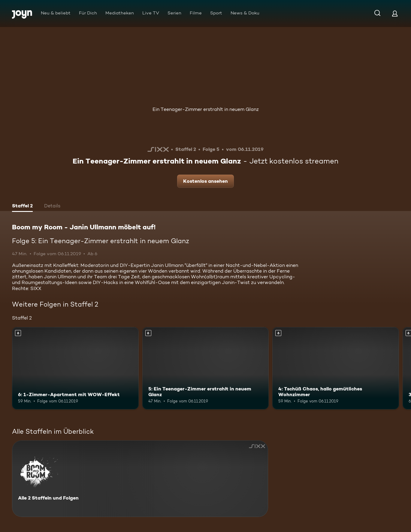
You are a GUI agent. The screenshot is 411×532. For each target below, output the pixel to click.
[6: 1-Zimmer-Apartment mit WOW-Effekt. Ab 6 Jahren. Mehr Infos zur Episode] (75, 368)
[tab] (22, 206)
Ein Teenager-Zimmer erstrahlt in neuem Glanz (206, 109)
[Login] (395, 13)
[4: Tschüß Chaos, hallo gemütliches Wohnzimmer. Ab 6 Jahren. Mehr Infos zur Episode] (336, 368)
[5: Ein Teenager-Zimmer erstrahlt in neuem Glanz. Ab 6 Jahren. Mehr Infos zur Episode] (206, 368)
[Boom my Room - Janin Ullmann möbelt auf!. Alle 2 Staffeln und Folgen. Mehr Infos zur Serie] (140, 479)
